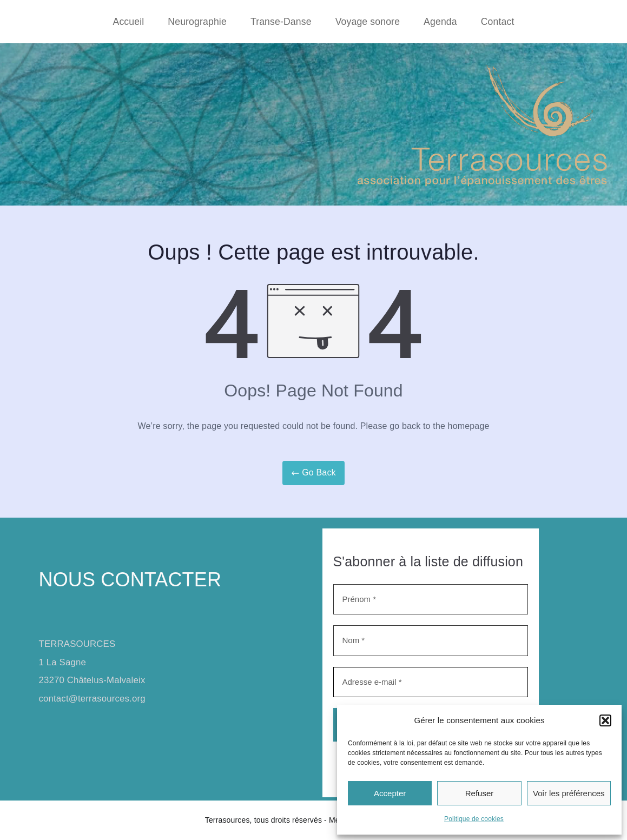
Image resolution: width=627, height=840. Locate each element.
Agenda (440, 22)
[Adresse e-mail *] (431, 682)
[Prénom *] (431, 600)
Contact (498, 22)
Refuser (480, 793)
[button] (605, 720)
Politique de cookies (474, 819)
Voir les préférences (569, 793)
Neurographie (197, 22)
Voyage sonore (368, 22)
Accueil (129, 22)
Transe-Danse (281, 22)
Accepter (390, 793)
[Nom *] (431, 641)
